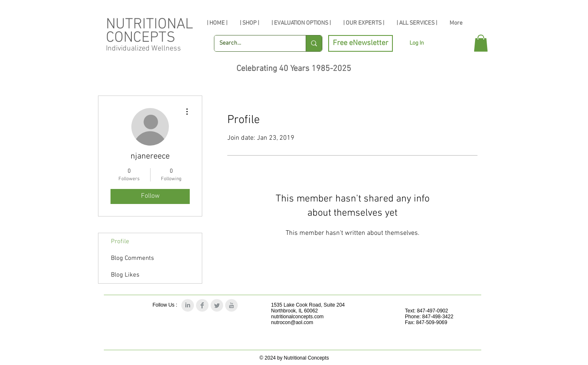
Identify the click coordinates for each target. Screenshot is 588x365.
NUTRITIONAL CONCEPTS (150, 31)
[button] (481, 43)
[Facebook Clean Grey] (202, 305)
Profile (120, 242)
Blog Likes (125, 275)
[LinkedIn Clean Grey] (188, 305)
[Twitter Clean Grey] (217, 305)
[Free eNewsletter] (361, 43)
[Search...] (254, 43)
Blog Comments (132, 258)
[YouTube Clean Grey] (231, 305)
